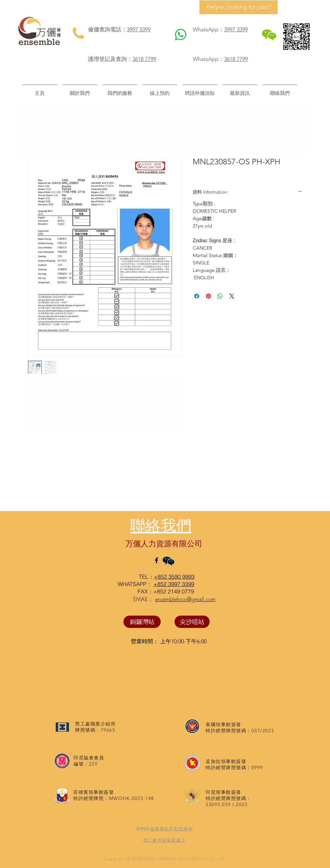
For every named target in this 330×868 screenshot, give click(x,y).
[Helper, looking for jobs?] (239, 7)
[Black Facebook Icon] (157, 560)
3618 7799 (144, 59)
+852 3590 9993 (174, 577)
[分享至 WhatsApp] (220, 296)
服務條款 (160, 829)
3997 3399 (139, 30)
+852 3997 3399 (174, 584)
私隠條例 (183, 829)
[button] (120, 90)
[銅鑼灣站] (142, 622)
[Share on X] (232, 296)
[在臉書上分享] (197, 296)
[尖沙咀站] (192, 622)
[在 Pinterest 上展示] (208, 296)
